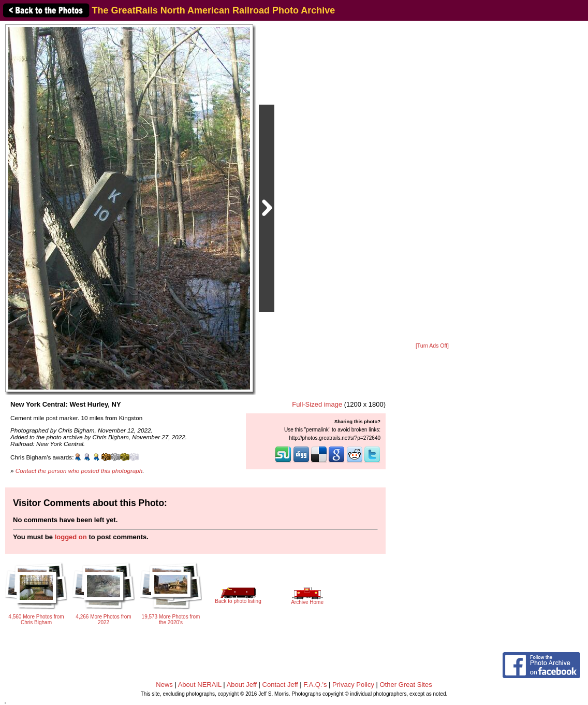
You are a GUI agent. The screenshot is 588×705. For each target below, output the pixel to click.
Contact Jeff (280, 685)
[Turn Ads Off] (432, 346)
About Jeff (242, 685)
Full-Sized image (317, 404)
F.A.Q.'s (315, 685)
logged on (71, 537)
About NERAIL (200, 685)
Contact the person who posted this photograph (79, 471)
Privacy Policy (353, 685)
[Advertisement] (432, 182)
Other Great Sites (406, 685)
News (164, 685)
